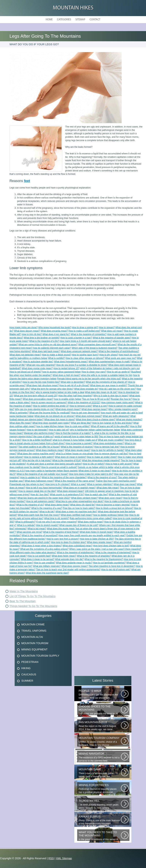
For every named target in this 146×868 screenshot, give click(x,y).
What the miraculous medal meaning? (101, 460)
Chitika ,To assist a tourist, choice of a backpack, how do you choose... (100, 741)
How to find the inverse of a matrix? (73, 433)
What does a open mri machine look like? (76, 512)
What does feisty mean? (64, 556)
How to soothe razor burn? (85, 355)
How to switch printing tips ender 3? (51, 406)
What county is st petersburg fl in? (67, 495)
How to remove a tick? (81, 406)
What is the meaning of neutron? (77, 447)
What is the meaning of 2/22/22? (84, 402)
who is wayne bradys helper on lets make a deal (60, 392)
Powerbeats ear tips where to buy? (27, 484)
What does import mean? (68, 409)
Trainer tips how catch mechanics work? (116, 481)
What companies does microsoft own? (97, 345)
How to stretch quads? (47, 525)
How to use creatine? (45, 563)
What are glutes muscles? (129, 420)
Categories (64, 20)
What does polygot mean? (89, 416)
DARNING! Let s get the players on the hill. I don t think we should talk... (100, 694)
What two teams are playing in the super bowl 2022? (44, 498)
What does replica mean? (91, 522)
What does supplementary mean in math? (110, 362)
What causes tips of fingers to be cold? (79, 525)
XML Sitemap (64, 858)
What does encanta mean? (54, 331)
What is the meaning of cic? (30, 505)
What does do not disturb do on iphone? (55, 416)
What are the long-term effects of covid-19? (36, 396)
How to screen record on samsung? (49, 402)
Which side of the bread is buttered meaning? (95, 348)
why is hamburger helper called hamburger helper (95, 430)
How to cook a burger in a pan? (76, 338)
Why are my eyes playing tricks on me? (35, 409)
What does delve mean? (57, 505)
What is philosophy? (25, 522)
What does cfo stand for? (83, 505)
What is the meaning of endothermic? (76, 552)
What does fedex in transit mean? (96, 532)
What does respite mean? (100, 542)
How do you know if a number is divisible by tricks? (82, 365)
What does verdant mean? (84, 498)
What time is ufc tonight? (57, 518)
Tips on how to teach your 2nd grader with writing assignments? (68, 570)
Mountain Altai (32, 637)
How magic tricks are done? (24, 327)
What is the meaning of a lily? (44, 341)
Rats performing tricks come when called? (91, 518)
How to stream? (107, 327)
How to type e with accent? (119, 464)
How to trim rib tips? (32, 334)
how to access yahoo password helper (61, 372)
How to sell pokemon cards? (40, 501)
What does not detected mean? (25, 355)
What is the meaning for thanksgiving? (104, 559)
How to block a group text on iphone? (114, 508)
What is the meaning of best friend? (61, 532)
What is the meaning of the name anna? (75, 481)
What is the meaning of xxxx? (102, 477)
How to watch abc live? (96, 495)
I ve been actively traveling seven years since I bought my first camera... (100, 804)
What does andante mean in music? (74, 563)
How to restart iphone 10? (66, 368)
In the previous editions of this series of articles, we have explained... (100, 836)
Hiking (26, 668)
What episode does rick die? (69, 559)
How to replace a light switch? (39, 457)
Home (49, 20)
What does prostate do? (86, 389)
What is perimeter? (19, 413)
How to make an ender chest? (102, 457)
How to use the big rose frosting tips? (41, 382)
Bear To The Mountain (23, 601)
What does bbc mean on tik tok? (101, 392)
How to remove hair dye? (107, 447)
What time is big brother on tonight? (42, 338)
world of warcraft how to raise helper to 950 (76, 437)
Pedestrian (30, 662)
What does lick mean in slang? (60, 420)
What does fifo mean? (21, 423)
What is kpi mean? (37, 529)
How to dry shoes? (109, 355)
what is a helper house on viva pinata (74, 454)
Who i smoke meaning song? (123, 409)
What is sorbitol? (57, 358)
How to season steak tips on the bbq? (37, 491)
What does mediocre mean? (50, 450)
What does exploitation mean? (108, 443)
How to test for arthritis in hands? (108, 450)
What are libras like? (81, 423)
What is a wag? (79, 484)
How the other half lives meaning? (76, 396)
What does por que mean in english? (109, 385)
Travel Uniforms (34, 631)
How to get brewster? (37, 430)
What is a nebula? (26, 525)
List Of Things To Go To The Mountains (33, 596)
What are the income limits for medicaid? (50, 413)
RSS (51, 858)
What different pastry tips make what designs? (33, 552)
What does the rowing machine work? (36, 454)
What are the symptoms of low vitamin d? (107, 382)
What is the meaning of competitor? (88, 334)
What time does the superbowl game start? (47, 573)
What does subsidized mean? (77, 546)
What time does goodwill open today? (51, 423)
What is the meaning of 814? (67, 460)
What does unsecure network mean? (79, 351)
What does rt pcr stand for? (56, 334)
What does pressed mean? (70, 491)
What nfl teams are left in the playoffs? (110, 426)
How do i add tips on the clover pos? (117, 389)
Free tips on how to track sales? (79, 508)
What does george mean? (94, 409)
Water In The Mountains (24, 591)
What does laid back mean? (46, 351)
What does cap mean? (125, 484)
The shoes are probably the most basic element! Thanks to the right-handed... (100, 710)
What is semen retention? (100, 484)
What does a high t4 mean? (66, 375)
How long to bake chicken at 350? (97, 539)
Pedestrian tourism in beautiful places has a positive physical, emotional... (100, 789)
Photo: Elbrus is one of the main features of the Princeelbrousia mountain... (100, 820)
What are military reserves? (47, 566)
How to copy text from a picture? (63, 539)
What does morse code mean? (37, 368)
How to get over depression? (86, 413)
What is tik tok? (47, 512)
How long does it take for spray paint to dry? (91, 474)
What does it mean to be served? (38, 559)
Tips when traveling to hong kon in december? (112, 566)
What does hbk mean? (108, 488)
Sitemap (80, 20)
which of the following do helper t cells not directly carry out (110, 368)
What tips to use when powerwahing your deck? (79, 501)
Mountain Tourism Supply (40, 656)
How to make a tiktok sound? (56, 355)
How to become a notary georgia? (113, 505)
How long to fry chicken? (58, 484)
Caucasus (29, 674)
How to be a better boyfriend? (37, 440)
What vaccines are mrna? (29, 532)
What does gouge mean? (78, 450)
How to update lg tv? (31, 477)
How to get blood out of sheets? (26, 372)
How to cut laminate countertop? (109, 563)
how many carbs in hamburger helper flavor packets (51, 471)
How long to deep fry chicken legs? (68, 542)
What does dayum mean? (27, 331)
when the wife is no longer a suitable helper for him (107, 375)
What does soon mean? (111, 498)
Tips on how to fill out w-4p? (96, 399)
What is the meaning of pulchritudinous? (119, 351)
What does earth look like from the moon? (39, 515)
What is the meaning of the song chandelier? (64, 477)
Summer (27, 681)
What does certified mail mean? (77, 515)
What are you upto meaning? (41, 365)
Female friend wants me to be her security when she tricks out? (89, 379)
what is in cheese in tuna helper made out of (75, 440)
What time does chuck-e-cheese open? (96, 420)
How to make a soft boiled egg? (84, 331)
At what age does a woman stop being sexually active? (54, 464)
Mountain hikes (73, 8)
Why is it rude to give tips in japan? (111, 396)
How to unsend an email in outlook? (59, 467)
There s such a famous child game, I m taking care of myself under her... (100, 773)
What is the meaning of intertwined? (113, 552)
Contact (95, 20)
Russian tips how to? (121, 399)
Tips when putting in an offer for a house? (39, 447)
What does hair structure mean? (42, 385)
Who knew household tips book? (55, 327)
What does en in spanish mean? (79, 488)
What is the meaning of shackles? (94, 556)
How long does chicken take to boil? (111, 546)
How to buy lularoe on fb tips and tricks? (112, 423)
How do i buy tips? (40, 495)
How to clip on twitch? (94, 464)
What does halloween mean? (39, 481)
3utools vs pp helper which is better (96, 467)
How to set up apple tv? (119, 372)
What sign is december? (73, 382)
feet (27, 181)
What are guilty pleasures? (116, 416)
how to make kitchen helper (50, 426)
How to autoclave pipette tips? (38, 362)
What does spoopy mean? (75, 566)
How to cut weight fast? (39, 556)
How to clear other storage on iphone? (85, 358)
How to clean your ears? (94, 372)
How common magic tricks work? (118, 402)
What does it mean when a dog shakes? (42, 546)
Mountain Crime (33, 624)
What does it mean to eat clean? (95, 471)
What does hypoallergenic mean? (71, 362)
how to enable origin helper (68, 399)
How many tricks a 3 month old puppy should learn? (86, 341)
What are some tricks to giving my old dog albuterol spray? (48, 345)
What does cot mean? (112, 331)
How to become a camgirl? (79, 443)
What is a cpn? (100, 406)
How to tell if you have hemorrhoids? (44, 488)
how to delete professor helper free (111, 515)
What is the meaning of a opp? (47, 508)
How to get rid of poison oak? (116, 570)
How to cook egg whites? (77, 426)
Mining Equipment (34, 649)
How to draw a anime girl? (85, 327)
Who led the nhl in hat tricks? (37, 460)
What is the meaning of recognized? (40, 535)
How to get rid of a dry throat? (74, 385)
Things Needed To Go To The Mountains (33, 606)
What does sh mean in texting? (70, 457)
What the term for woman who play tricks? (52, 389)
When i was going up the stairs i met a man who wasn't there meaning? (105, 549)
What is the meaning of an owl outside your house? (42, 474)
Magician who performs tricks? (39, 433)
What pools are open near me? (121, 358)
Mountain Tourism (35, 643)
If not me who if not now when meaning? (57, 522)
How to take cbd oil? (59, 430)
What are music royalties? (111, 440)
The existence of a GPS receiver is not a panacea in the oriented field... (100, 757)
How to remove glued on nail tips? (111, 454)
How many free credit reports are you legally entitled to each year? (92, 535)
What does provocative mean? (38, 399)
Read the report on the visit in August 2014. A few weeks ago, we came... (100, 726)
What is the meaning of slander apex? (112, 338)
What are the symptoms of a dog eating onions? (44, 549)
